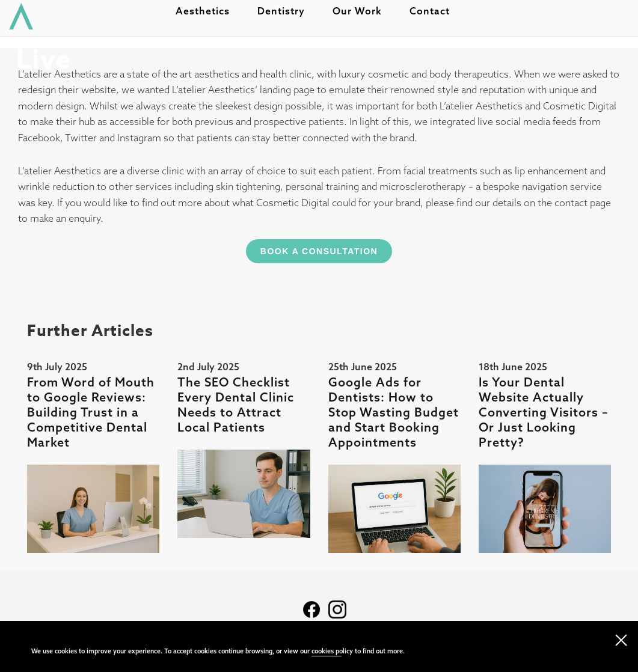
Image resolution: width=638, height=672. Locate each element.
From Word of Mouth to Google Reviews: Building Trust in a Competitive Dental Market (91, 412)
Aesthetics (209, 16)
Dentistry (287, 16)
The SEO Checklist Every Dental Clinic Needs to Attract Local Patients (236, 405)
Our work (363, 16)
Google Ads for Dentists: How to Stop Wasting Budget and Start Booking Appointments (394, 412)
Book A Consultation (319, 251)
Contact (436, 16)
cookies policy (332, 651)
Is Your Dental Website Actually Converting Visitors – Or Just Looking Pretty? (544, 412)
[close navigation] (621, 638)
